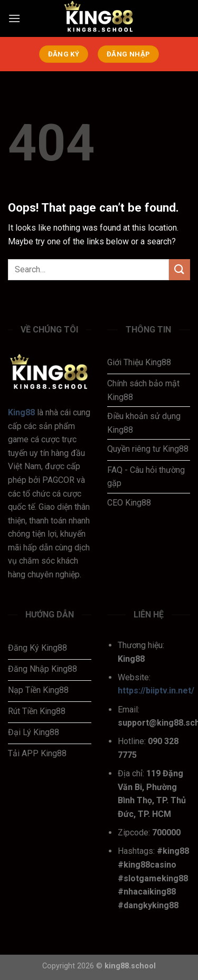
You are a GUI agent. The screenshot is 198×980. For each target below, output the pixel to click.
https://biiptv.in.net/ (156, 691)
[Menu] (14, 18)
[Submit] (180, 269)
